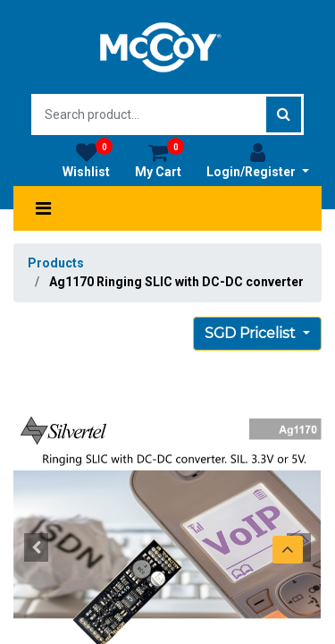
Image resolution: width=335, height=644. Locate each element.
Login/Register (258, 160)
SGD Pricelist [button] (252, 333)
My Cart (159, 160)
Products (56, 263)
